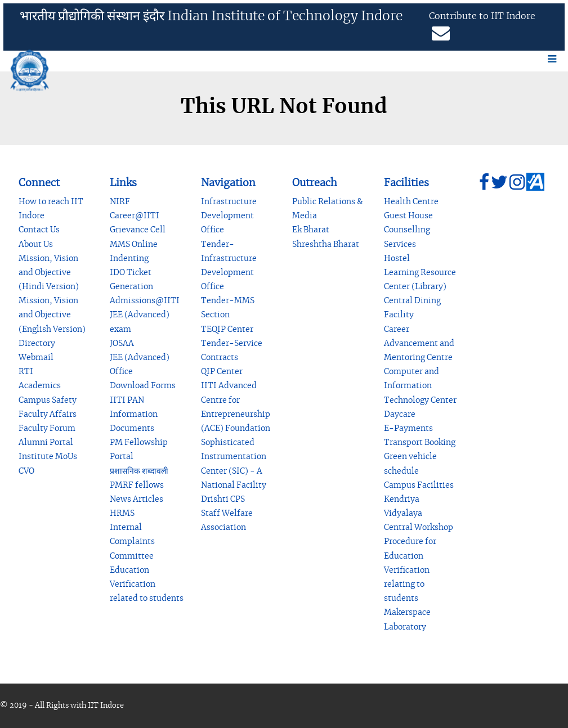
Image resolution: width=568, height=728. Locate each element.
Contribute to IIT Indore (482, 16)
